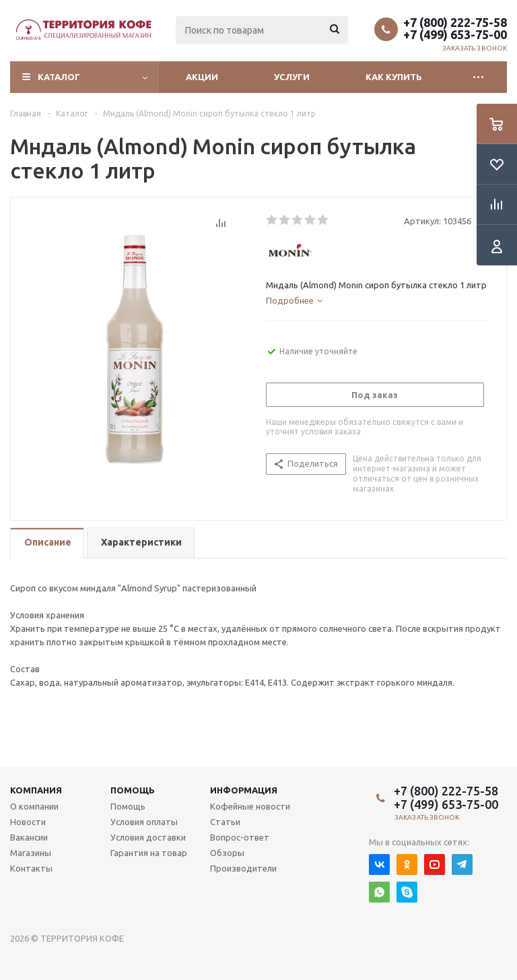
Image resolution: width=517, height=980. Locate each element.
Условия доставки (148, 837)
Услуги (292, 77)
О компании (34, 806)
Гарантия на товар (149, 853)
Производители (243, 868)
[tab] (294, 300)
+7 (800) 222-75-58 (455, 22)
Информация (244, 790)
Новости (28, 822)
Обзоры (227, 853)
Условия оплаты (144, 822)
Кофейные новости (250, 806)
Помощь (133, 790)
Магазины (31, 853)
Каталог (59, 77)
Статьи (225, 822)
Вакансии (29, 837)
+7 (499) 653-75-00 (455, 34)
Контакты (31, 868)
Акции (202, 77)
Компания (36, 790)
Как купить (394, 77)
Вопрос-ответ (240, 837)
